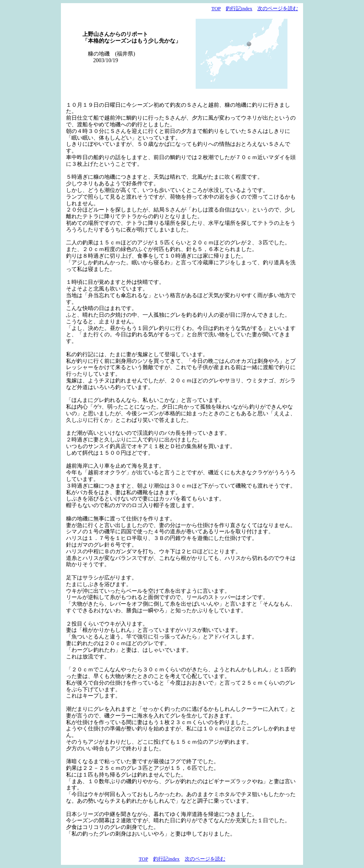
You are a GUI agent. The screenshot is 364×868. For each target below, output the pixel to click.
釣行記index (239, 8)
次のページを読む (278, 8)
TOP (216, 8)
